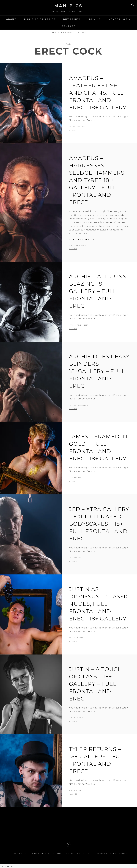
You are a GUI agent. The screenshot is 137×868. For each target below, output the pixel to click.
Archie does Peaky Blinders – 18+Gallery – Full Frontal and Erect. (99, 371)
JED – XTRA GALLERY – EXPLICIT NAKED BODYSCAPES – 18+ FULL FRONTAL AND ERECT (99, 524)
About (11, 19)
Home (54, 33)
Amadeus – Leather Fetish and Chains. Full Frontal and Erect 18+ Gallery (98, 93)
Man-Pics (68, 6)
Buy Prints (72, 19)
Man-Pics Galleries (40, 19)
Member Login (120, 19)
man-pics (73, 130)
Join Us (95, 19)
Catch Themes (118, 854)
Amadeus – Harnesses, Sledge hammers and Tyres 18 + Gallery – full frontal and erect (97, 180)
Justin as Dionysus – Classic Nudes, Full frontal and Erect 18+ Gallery (99, 604)
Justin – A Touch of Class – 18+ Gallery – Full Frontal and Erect (96, 684)
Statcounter (7, 866)
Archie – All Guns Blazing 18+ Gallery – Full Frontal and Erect (98, 291)
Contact (68, 26)
